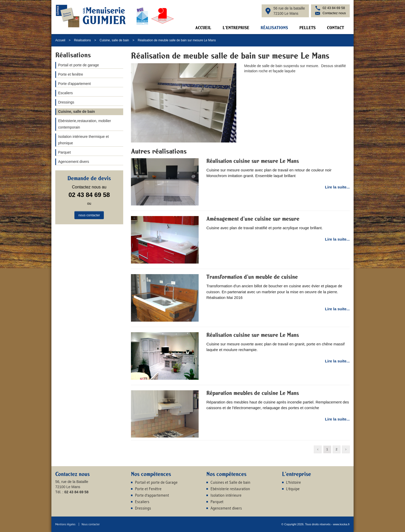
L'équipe (293, 489)
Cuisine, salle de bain (114, 40)
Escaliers (65, 93)
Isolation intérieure (226, 495)
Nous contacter (91, 524)
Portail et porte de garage (79, 65)
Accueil (203, 28)
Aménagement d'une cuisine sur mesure (253, 219)
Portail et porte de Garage (156, 482)
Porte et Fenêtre (148, 489)
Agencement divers (74, 162)
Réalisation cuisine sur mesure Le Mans (253, 161)
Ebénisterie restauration (230, 489)
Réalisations (274, 28)
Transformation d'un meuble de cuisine (252, 277)
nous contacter (89, 215)
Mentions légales (65, 524)
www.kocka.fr (341, 524)
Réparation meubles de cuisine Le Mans (253, 393)
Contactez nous (334, 13)
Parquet (64, 152)
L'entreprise (236, 28)
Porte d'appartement (74, 84)
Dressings (66, 102)
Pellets (307, 28)
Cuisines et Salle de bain (230, 482)
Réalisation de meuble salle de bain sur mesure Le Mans (177, 40)
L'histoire (294, 482)
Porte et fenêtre (71, 74)
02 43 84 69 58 (334, 8)
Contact (336, 28)
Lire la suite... (337, 187)
